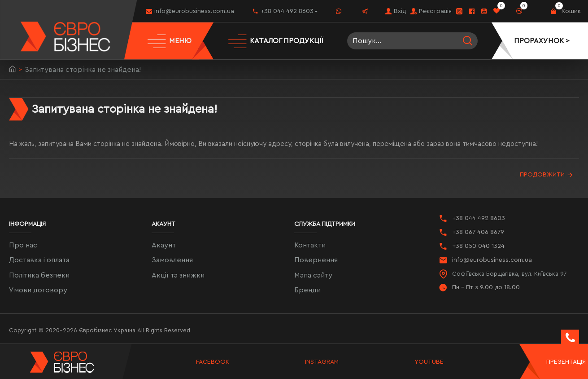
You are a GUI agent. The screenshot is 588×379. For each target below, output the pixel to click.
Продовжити (542, 175)
